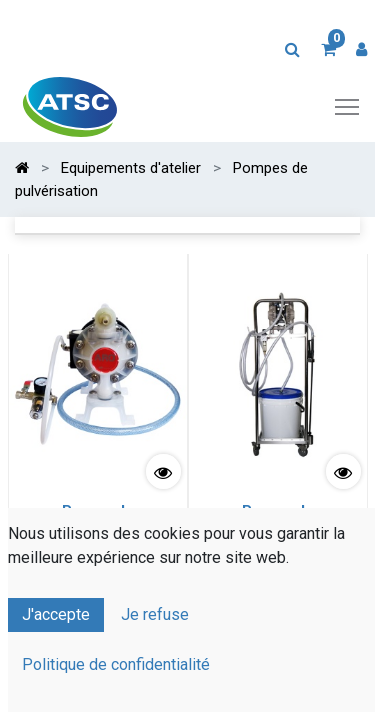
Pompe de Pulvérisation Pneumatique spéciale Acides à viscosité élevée (277, 533)
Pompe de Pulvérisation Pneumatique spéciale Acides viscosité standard (97, 533)
